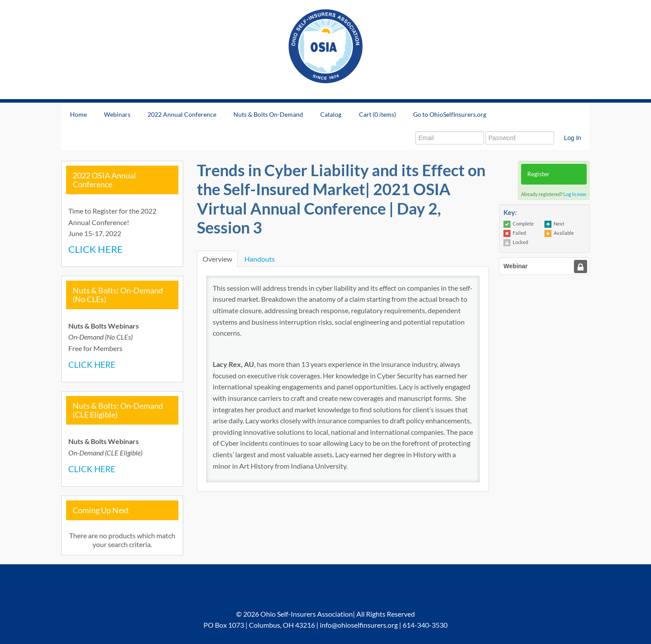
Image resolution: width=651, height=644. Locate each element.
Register (538, 174)
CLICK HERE (96, 249)
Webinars (117, 114)
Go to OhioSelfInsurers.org (450, 114)
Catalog (331, 114)
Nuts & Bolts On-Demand (268, 114)
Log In (572, 138)
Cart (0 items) (377, 114)
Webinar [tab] (516, 266)
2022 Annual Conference (182, 114)
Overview (217, 259)
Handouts (260, 259)
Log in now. (575, 194)
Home (78, 114)
